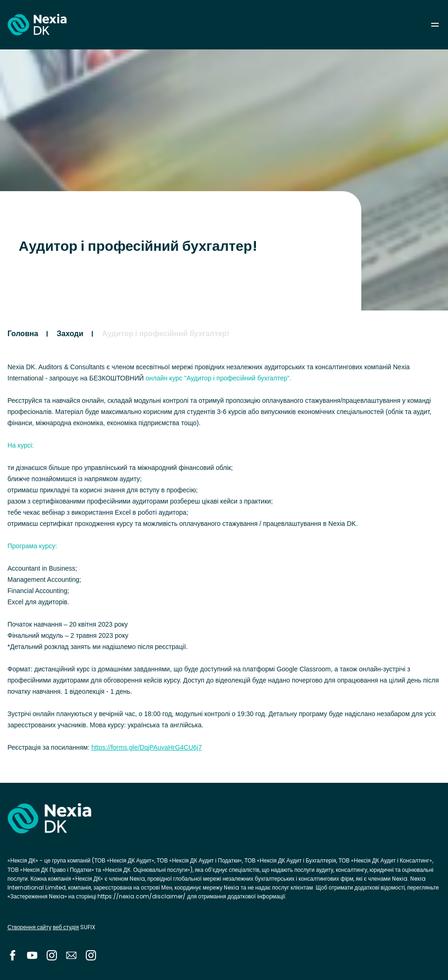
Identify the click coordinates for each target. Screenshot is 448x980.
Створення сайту (29, 927)
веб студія (66, 927)
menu (435, 25)
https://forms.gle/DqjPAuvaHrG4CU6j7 (147, 747)
